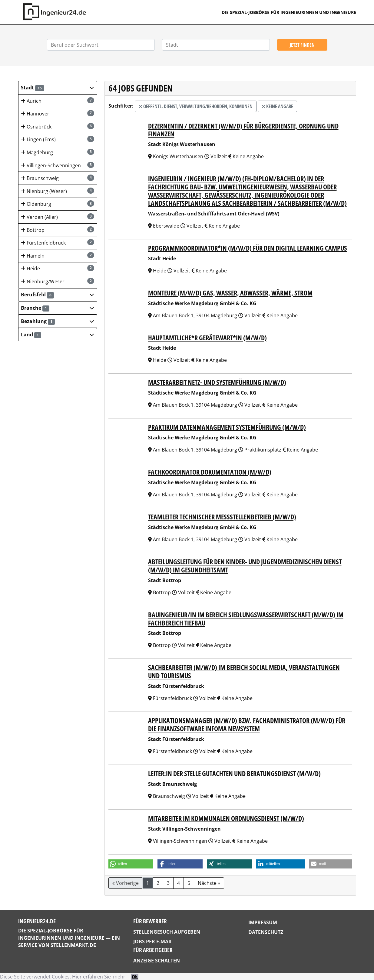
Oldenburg (57, 204)
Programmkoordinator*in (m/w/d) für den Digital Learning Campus (248, 248)
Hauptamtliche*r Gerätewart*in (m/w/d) (207, 338)
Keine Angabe (277, 106)
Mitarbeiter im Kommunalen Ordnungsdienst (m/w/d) (226, 818)
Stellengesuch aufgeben (167, 932)
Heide (57, 268)
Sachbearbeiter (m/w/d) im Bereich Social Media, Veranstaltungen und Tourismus (244, 672)
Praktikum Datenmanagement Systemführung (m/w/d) (227, 427)
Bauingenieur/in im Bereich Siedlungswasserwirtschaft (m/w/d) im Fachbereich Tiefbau (246, 619)
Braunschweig (57, 178)
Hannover (57, 113)
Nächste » (209, 883)
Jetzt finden (302, 45)
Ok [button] (135, 977)
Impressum (263, 922)
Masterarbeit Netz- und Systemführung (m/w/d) (217, 382)
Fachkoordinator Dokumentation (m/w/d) (210, 472)
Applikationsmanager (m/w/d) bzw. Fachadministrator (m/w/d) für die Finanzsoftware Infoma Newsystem (247, 725)
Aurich (57, 101)
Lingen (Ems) (57, 139)
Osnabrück (57, 127)
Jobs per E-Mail (153, 942)
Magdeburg (57, 152)
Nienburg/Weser (57, 281)
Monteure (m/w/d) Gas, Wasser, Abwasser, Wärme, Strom (230, 293)
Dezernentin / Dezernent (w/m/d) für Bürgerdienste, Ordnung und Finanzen (243, 130)
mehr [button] (119, 977)
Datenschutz (266, 932)
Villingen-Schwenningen (57, 165)
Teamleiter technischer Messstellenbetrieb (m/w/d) (222, 517)
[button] (58, 88)
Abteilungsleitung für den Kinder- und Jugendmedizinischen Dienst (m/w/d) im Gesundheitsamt (245, 566)
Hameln (57, 256)
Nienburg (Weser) (57, 191)
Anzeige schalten (157, 961)
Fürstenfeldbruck (57, 243)
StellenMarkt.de (73, 945)
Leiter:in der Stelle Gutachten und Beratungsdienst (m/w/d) (234, 773)
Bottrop (57, 230)
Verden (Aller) (57, 217)
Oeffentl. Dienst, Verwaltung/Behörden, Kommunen (196, 106)
